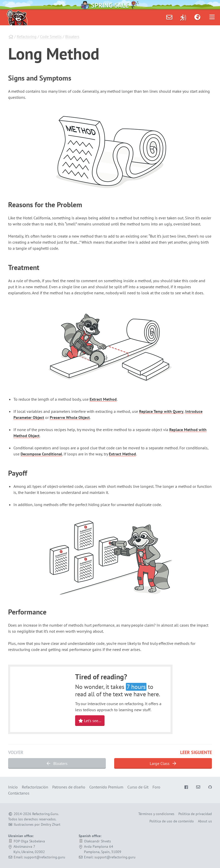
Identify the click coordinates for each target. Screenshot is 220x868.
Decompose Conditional (41, 454)
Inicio (13, 787)
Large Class (163, 763)
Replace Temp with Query (161, 411)
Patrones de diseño (69, 787)
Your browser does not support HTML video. (42, 699)
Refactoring (27, 36)
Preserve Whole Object (70, 417)
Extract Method (103, 399)
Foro (156, 787)
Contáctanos (19, 793)
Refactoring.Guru (45, 814)
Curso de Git (138, 787)
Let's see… (90, 721)
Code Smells (51, 36)
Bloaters (72, 36)
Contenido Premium (106, 787)
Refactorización (35, 787)
